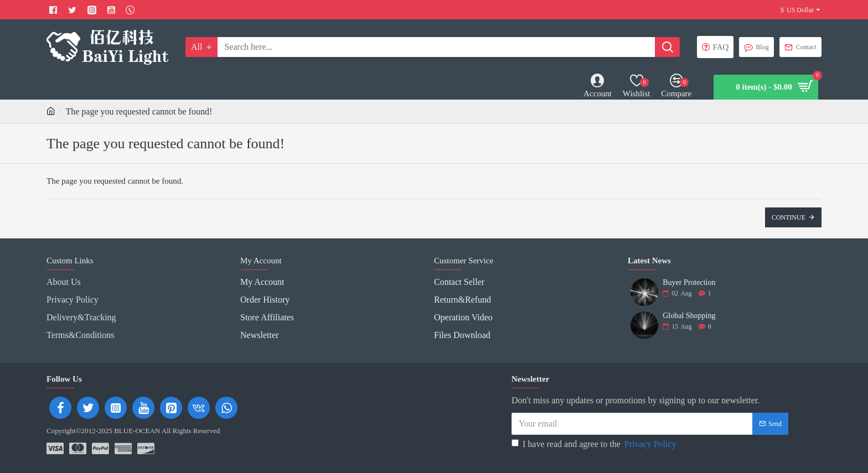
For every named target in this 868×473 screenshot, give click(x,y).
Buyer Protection (689, 282)
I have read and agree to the (595, 440)
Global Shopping (689, 316)
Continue (789, 217)
